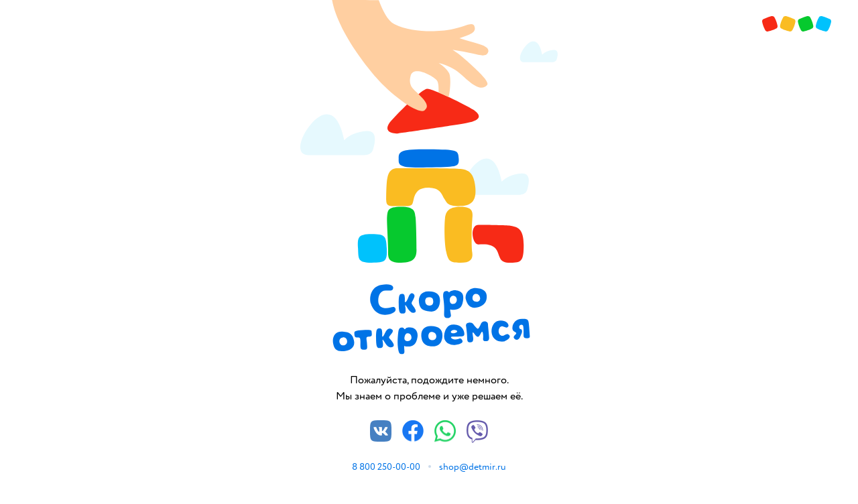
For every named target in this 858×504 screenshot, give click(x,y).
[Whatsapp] (445, 439)
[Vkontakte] (381, 438)
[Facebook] (413, 438)
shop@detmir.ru (473, 467)
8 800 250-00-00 (386, 467)
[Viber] (477, 440)
